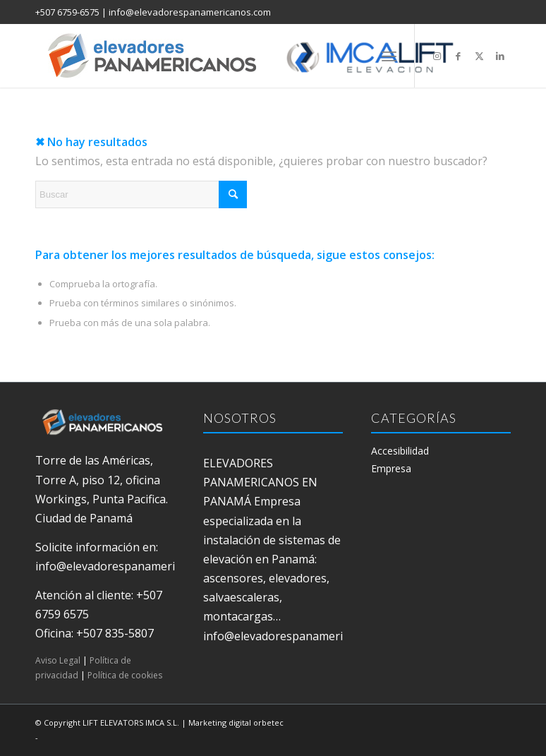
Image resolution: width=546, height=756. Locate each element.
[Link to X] (479, 56)
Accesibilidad (400, 451)
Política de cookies (125, 675)
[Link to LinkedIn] (500, 56)
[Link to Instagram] (437, 56)
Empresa (391, 468)
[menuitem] (389, 56)
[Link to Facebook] (458, 56)
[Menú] (389, 56)
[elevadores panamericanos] (265, 56)
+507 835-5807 (115, 633)
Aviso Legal (58, 660)
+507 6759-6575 (67, 12)
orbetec (268, 722)
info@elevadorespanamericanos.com (190, 12)
